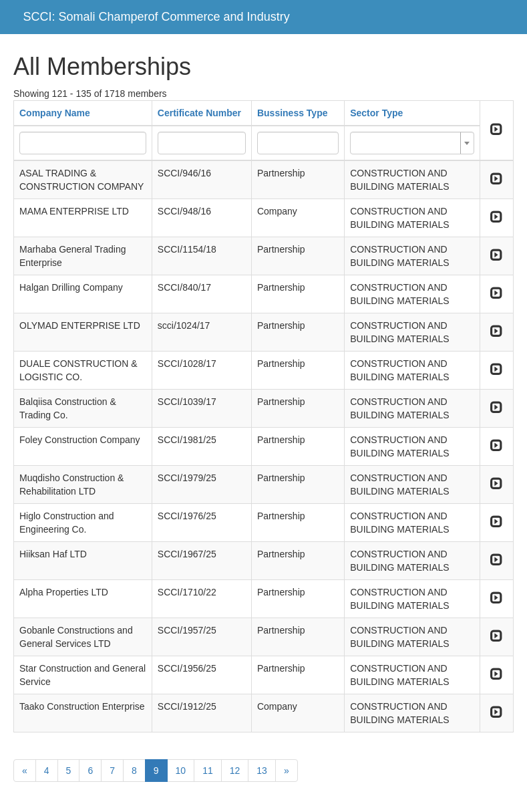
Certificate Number (199, 113)
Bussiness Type (293, 113)
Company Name (55, 113)
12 (235, 771)
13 (262, 771)
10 (181, 771)
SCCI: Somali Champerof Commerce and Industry (157, 17)
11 (208, 771)
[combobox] (412, 143)
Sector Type (376, 113)
